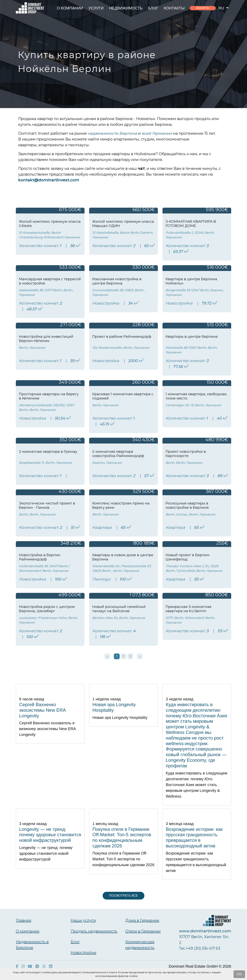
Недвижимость (126, 8)
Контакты (174, 8)
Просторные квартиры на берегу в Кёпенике (49, 396)
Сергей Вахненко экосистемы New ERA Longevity (42, 710)
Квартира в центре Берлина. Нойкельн (192, 281)
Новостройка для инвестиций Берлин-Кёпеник (46, 339)
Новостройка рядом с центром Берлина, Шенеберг (47, 609)
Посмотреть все (123, 896)
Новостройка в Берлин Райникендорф (40, 557)
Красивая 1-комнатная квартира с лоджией (123, 396)
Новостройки (83, 953)
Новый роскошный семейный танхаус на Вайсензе (119, 609)
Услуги (96, 8)
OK (239, 974)
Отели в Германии (143, 931)
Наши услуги (83, 920)
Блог (153, 8)
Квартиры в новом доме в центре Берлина (123, 557)
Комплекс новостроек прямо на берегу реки (121, 505)
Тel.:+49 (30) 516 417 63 (200, 948)
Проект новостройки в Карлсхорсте (186, 454)
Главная (24, 920)
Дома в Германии (142, 920)
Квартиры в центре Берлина (192, 337)
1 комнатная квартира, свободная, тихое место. (196, 396)
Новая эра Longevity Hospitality (114, 707)
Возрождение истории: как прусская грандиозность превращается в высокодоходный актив (194, 837)
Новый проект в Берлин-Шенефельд (188, 557)
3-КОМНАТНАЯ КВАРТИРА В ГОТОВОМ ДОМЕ (191, 224)
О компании (70, 8)
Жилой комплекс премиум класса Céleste (50, 224)
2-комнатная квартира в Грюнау (48, 452)
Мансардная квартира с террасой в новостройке (50, 281)
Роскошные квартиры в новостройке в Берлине (187, 505)
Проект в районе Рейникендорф (122, 337)
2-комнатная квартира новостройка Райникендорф (118, 454)
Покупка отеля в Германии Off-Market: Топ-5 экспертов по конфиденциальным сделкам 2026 (122, 837)
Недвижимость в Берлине (32, 945)
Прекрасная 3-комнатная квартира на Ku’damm (189, 609)
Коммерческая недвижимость (140, 945)
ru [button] (222, 8)
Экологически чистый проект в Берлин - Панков (47, 505)
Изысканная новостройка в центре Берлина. (117, 281)
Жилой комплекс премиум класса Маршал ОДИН (123, 224)
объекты (203, 8)
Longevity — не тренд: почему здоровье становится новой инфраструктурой (50, 835)
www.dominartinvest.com (205, 931)
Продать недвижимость (94, 931)
